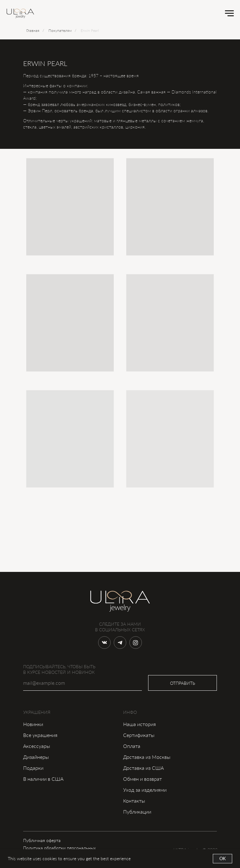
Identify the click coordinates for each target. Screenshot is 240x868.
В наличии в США (43, 779)
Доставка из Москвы (147, 757)
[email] (82, 683)
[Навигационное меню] (229, 13)
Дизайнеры (36, 757)
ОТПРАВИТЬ (182, 683)
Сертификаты (139, 735)
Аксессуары (37, 746)
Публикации (137, 812)
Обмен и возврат (142, 779)
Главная (33, 30)
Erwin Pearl (90, 30)
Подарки (33, 768)
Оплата (132, 746)
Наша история (140, 724)
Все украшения (40, 735)
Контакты (134, 801)
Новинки (33, 724)
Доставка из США (143, 768)
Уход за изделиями (145, 790)
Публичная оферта (42, 840)
